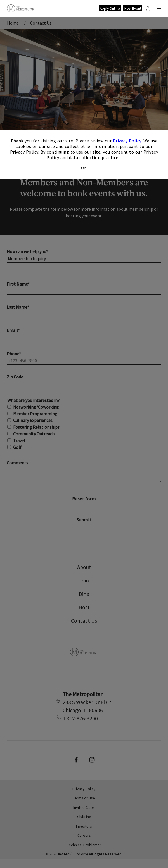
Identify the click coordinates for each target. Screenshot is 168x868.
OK (84, 168)
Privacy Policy (127, 141)
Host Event (133, 9)
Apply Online (110, 9)
